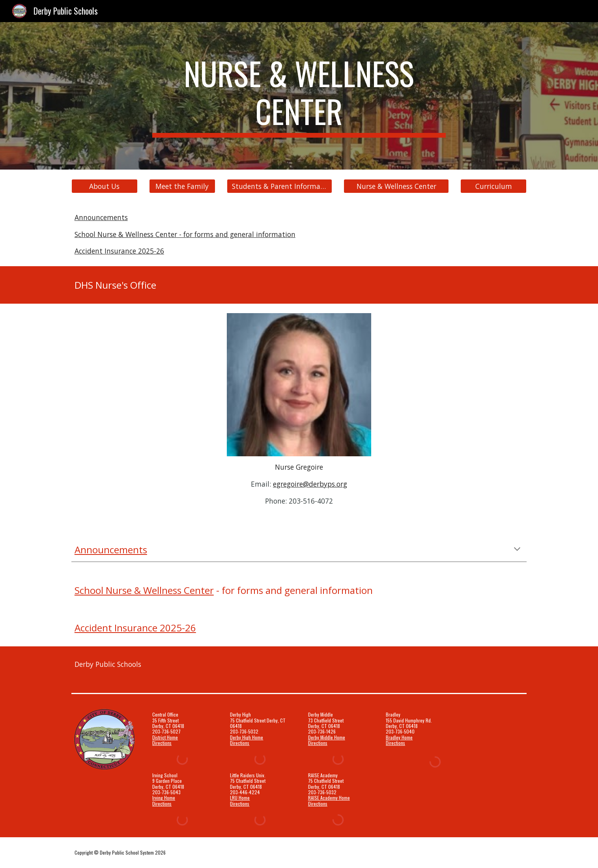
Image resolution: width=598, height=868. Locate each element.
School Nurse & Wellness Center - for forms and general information (185, 234)
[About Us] (105, 186)
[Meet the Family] (182, 186)
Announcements (101, 217)
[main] (299, 96)
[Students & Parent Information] (279, 186)
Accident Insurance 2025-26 (119, 251)
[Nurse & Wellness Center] (396, 186)
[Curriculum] (493, 186)
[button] (517, 550)
